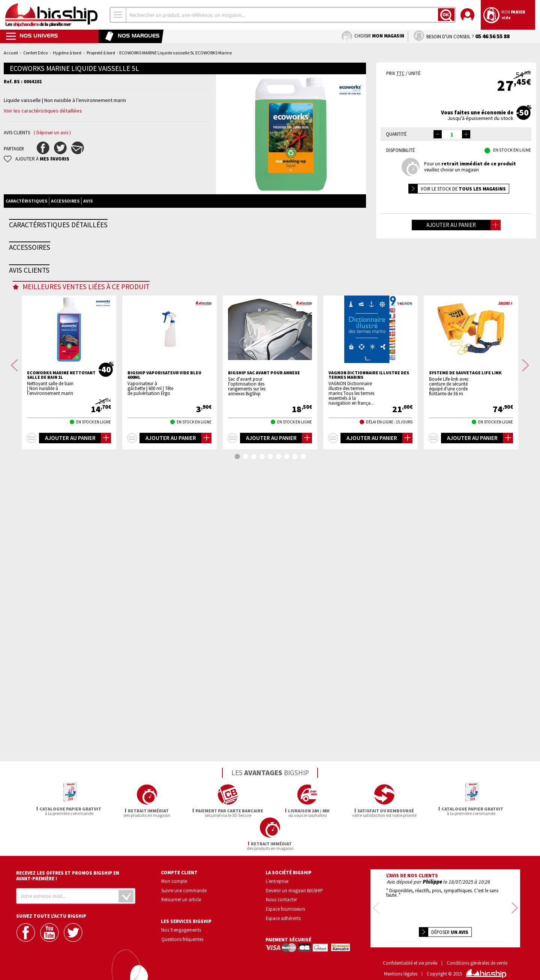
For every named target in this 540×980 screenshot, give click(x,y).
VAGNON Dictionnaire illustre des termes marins (369, 699)
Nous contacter (281, 899)
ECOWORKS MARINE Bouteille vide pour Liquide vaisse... (176, 474)
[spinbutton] (452, 134)
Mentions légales (401, 963)
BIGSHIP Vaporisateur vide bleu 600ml (164, 699)
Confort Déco (35, 53)
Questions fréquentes (182, 938)
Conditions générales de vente (477, 952)
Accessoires (65, 201)
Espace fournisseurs (285, 908)
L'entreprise (277, 880)
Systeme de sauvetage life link (465, 697)
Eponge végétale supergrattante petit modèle (83, 474)
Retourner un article (181, 899)
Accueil (11, 53)
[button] (466, 134)
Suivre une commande (184, 889)
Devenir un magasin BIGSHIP (294, 889)
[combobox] (118, 15)
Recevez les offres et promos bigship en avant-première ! (68, 875)
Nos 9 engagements (181, 929)
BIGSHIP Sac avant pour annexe (264, 697)
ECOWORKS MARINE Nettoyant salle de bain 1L (61, 699)
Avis (88, 201)
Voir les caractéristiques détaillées (43, 111)
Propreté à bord (101, 53)
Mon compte (174, 880)
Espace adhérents (283, 917)
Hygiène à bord (67, 53)
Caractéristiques (26, 201)
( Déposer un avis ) (52, 133)
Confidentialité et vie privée (410, 952)
